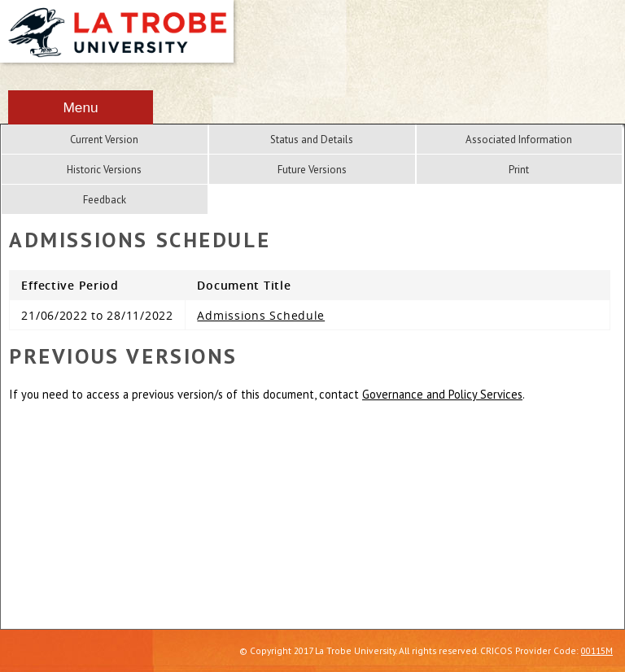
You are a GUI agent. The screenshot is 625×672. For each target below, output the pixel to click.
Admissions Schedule (261, 315)
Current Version (104, 140)
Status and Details (312, 140)
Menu (80, 107)
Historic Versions (104, 170)
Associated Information (519, 140)
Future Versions (312, 170)
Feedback (105, 200)
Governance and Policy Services (442, 394)
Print (519, 170)
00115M (597, 650)
